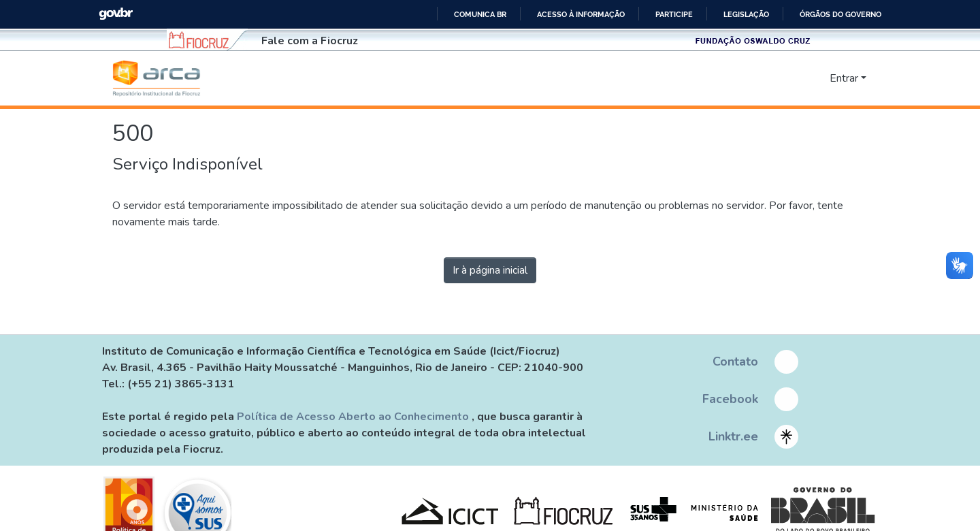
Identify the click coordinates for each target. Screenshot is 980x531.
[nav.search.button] (797, 78)
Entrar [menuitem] (844, 78)
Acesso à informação (581, 14)
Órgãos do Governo (840, 14)
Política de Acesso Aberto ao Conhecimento (354, 417)
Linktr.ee (733, 436)
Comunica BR (480, 14)
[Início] (157, 78)
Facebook (730, 399)
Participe (674, 14)
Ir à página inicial (490, 270)
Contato (735, 361)
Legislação (746, 14)
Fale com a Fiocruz (310, 41)
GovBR (116, 14)
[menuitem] (817, 78)
